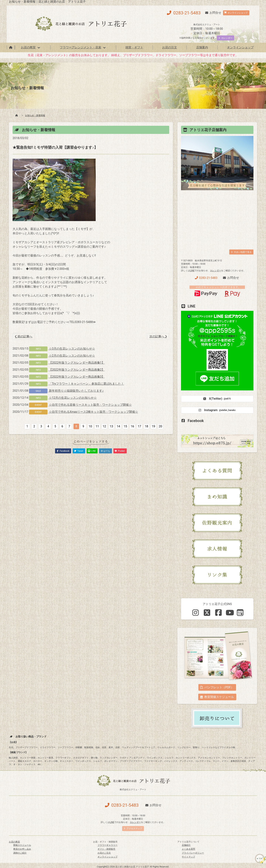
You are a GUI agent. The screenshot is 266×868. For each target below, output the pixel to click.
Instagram (217, 410)
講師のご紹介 (20, 853)
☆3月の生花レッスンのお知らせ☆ (72, 349)
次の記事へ (158, 336)
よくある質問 (188, 849)
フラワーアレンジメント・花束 (81, 47)
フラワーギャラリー (108, 845)
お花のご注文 (104, 853)
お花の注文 (170, 47)
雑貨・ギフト (134, 47)
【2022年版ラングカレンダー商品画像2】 (76, 370)
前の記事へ (24, 336)
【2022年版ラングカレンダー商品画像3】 (76, 377)
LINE (192, 271)
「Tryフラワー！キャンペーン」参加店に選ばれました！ (86, 384)
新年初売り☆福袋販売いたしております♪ (76, 391)
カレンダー (216, 271)
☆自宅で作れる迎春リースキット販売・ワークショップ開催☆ (90, 405)
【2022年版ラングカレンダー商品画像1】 (76, 363)
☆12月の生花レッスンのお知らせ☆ (72, 398)
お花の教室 (28, 47)
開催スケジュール (22, 845)
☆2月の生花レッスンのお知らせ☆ (72, 356)
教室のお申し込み (22, 849)
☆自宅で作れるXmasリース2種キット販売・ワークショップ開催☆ (93, 412)
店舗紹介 (186, 845)
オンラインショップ (240, 47)
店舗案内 (202, 47)
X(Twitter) (217, 399)
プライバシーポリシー (193, 853)
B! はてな (105, 451)
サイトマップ (188, 857)
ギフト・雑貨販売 (106, 849)
